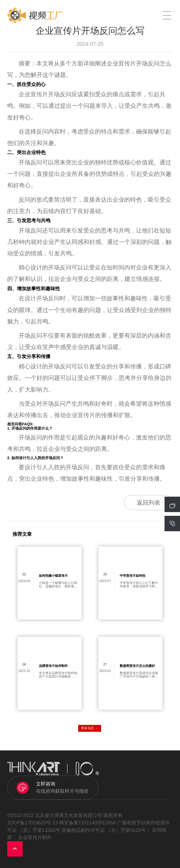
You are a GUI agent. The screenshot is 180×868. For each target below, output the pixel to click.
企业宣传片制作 (35, 837)
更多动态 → (89, 728)
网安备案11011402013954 (87, 823)
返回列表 (149, 503)
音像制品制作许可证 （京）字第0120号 (104, 830)
